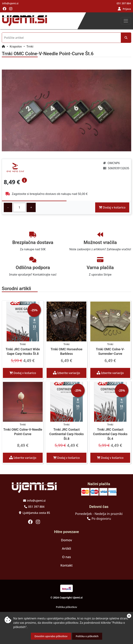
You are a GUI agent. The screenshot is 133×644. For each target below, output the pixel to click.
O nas (66, 557)
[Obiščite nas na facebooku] (4, 9)
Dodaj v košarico (112, 207)
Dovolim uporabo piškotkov (51, 636)
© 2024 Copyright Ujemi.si (66, 597)
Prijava (127, 9)
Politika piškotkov (66, 607)
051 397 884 (124, 3)
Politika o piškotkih (87, 636)
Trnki (30, 46)
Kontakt (66, 565)
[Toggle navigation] (126, 21)
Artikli (67, 548)
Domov (66, 540)
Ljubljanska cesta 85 (36, 513)
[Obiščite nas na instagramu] (11, 9)
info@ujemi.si (10, 3)
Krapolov (16, 46)
